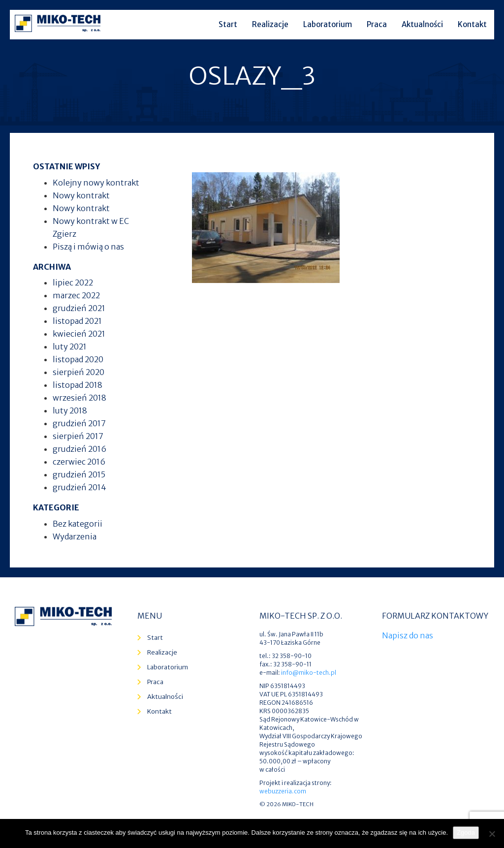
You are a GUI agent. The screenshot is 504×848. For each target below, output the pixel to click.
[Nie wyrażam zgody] (492, 834)
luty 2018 (70, 410)
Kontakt (472, 24)
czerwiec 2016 (79, 462)
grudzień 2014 (79, 487)
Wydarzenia (75, 536)
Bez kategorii (78, 524)
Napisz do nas (408, 635)
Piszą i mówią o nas (88, 247)
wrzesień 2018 (79, 398)
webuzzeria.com (283, 791)
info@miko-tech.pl (309, 673)
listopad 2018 (78, 385)
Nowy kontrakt (81, 195)
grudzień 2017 (79, 423)
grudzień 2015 (79, 474)
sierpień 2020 (79, 372)
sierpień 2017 (78, 436)
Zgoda (466, 832)
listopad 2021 (77, 321)
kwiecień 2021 (79, 334)
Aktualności (422, 24)
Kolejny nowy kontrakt (96, 183)
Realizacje (270, 24)
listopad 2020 (78, 359)
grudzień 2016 (79, 449)
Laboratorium (328, 24)
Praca (377, 24)
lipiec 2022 (73, 283)
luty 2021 (70, 346)
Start (228, 24)
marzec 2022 (76, 295)
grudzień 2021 (79, 308)
